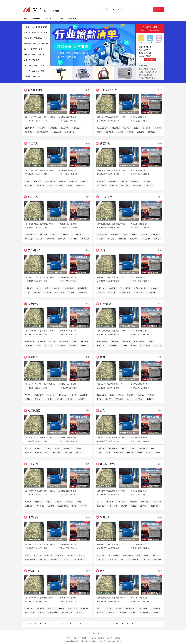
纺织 (42, 71)
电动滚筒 (130, 132)
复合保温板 (101, 506)
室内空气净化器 (114, 555)
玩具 (36, 66)
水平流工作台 (30, 613)
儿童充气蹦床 (143, 609)
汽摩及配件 (37, 44)
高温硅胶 (81, 555)
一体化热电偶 (146, 239)
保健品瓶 (58, 502)
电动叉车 (52, 342)
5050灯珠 (100, 239)
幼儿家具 (149, 452)
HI (61, 624)
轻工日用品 (33, 49)
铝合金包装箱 (102, 395)
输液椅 (140, 452)
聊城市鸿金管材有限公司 (147, 69)
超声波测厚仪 (102, 185)
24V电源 (54, 235)
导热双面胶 (67, 448)
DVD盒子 (150, 399)
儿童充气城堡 (130, 609)
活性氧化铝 (49, 555)
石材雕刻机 (53, 128)
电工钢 (99, 502)
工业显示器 (101, 559)
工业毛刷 (69, 185)
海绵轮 (124, 448)
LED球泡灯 (112, 288)
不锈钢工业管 (157, 502)
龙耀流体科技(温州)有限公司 (148, 72)
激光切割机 (109, 132)
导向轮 (129, 399)
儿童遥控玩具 (111, 613)
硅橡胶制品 (60, 555)
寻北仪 (125, 235)
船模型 (99, 609)
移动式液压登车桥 (42, 132)
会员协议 (109, 638)
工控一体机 (73, 239)
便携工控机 (85, 609)
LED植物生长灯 (125, 292)
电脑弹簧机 (37, 181)
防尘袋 (112, 395)
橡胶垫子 (71, 555)
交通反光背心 (81, 399)
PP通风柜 (130, 452)
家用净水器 (101, 555)
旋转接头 (59, 185)
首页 (26, 19)
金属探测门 (72, 292)
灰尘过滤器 (157, 559)
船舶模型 (123, 613)
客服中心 (85, 638)
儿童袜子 (69, 399)
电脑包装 (28, 502)
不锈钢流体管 (113, 506)
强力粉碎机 (29, 132)
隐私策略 (101, 638)
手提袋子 (151, 395)
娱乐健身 (36, 71)
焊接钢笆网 (109, 502)
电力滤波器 (122, 239)
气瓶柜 (99, 452)
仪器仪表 (36, 33)
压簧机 (50, 185)
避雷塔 (47, 288)
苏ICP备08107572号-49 (114, 641)
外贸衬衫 (73, 395)
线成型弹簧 (29, 185)
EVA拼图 (133, 613)
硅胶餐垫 (38, 448)
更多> (88, 90)
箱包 (26, 49)
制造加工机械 (29, 27)
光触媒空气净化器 (143, 555)
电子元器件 (28, 38)
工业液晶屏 (112, 559)
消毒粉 (122, 559)
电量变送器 (134, 239)
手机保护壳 (40, 609)
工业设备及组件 (42, 27)
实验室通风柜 (143, 448)
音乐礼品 (79, 613)
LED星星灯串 (151, 292)
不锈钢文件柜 (119, 452)
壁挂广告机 (156, 555)
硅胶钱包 (141, 395)
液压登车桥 (64, 128)
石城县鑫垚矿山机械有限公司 (36, 121)
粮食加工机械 (59, 292)
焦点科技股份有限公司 (83, 641)
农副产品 (27, 77)
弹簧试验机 (146, 181)
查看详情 (150, 60)
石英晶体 (144, 235)
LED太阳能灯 (154, 288)
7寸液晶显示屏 (133, 559)
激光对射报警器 (69, 288)
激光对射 (57, 288)
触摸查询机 (62, 239)
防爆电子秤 (114, 185)
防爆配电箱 (43, 235)
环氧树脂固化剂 (79, 559)
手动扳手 (84, 181)
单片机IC (134, 235)
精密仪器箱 (119, 399)
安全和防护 (38, 38)
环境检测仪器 (137, 185)
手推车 (74, 342)
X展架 (47, 452)
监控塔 (39, 288)
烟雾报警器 (83, 292)
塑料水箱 (48, 448)
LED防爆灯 (101, 292)
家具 (41, 49)
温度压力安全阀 (102, 128)
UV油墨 (79, 502)
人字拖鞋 (28, 399)
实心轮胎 (124, 346)
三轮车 (39, 346)
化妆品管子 (39, 502)
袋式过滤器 (141, 132)
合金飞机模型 (144, 613)
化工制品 (27, 60)
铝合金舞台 (57, 452)
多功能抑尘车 (61, 346)
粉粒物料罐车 (64, 342)
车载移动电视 (113, 346)
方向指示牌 (47, 292)
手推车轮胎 (158, 346)
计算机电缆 (50, 239)
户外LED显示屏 (125, 288)
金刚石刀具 (73, 181)
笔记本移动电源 (67, 613)
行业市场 (55, 11)
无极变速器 (40, 185)
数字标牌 (38, 452)
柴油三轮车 (42, 342)
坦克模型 (155, 613)
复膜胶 (74, 506)
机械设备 (36, 19)
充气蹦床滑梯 (156, 609)
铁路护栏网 (155, 506)
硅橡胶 (27, 555)
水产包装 (51, 506)
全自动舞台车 (30, 342)
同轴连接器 (111, 239)
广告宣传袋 (139, 399)
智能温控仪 (135, 181)
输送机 (136, 128)
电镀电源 (40, 239)
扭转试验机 (125, 185)
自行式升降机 (70, 132)
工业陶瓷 (78, 448)
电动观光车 (84, 346)
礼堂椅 (108, 452)
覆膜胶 (49, 502)
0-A (25, 624)
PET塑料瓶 (40, 506)
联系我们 (77, 638)
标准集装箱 (29, 346)
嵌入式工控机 (73, 609)
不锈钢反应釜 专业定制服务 (57, 112)
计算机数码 (28, 66)
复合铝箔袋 (29, 506)
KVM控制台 (60, 609)
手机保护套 (29, 609)
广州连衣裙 (51, 395)
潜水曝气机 (158, 128)
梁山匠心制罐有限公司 (67, 117)
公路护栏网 (143, 506)
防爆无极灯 (112, 292)
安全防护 (72, 19)
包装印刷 (27, 55)
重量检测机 (101, 181)
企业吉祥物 (84, 395)
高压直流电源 (85, 239)
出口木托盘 (49, 346)
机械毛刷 (62, 181)
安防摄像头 (29, 288)
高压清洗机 (126, 128)
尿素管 (151, 342)
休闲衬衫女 (62, 395)
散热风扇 (120, 132)
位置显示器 (149, 185)
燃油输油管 (101, 346)
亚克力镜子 (66, 559)
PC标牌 (28, 395)
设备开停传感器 (102, 235)
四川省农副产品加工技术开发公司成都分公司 (42, 117)
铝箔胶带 (28, 452)
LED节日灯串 (138, 292)
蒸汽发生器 (152, 132)
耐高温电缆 (29, 239)
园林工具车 (84, 342)
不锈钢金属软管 (50, 181)
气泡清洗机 (115, 128)
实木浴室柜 (134, 502)
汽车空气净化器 (145, 346)
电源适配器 (64, 235)
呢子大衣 (59, 399)
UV (117, 624)
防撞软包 (37, 292)
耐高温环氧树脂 (30, 559)
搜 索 (159, 9)
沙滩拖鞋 (38, 399)
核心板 (50, 609)
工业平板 (41, 613)
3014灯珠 (158, 239)
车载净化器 (126, 342)
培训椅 (132, 448)
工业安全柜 (101, 448)
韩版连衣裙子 (39, 395)
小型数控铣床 (57, 132)
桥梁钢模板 (145, 502)
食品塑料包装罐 (63, 506)
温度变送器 (115, 235)
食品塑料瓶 (43, 559)
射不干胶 (28, 448)
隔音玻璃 (124, 506)
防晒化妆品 (68, 452)
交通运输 (27, 44)
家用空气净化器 (128, 555)
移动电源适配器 (53, 613)
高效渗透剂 (55, 559)
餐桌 (153, 448)
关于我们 (69, 638)
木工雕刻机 (42, 128)
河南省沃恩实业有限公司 (147, 78)
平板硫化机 (76, 128)
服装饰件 (46, 44)
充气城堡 (109, 609)
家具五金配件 (113, 448)
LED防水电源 (76, 235)
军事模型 (100, 613)
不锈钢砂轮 (80, 185)
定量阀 (99, 132)
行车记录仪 (115, 342)
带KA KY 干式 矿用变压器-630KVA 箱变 (79, 112)
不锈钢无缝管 (121, 502)
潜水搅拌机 (146, 128)
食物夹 (57, 448)
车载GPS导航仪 (30, 235)
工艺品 (41, 66)
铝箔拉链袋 (69, 502)
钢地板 (134, 506)
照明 (46, 38)
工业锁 (27, 292)
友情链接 (117, 638)
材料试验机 (124, 181)
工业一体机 (146, 559)
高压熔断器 (155, 235)
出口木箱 (84, 506)
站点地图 (93, 638)
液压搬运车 (73, 346)
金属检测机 (112, 181)
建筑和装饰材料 (38, 55)
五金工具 (48, 19)
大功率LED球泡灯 (140, 288)
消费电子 (36, 60)
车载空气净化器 (102, 342)
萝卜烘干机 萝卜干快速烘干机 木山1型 (34, 112)
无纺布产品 (131, 395)
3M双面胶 (79, 452)
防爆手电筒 (101, 288)
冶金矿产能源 (37, 77)
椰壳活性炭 (37, 555)
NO (86, 624)
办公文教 (27, 71)
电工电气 (60, 19)
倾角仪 (134, 346)
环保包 (121, 395)
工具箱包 (109, 399)
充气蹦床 (119, 609)
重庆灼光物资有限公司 (146, 75)
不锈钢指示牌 (82, 288)
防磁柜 (158, 452)
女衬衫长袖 (49, 399)
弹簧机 (27, 181)
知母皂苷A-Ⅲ (30, 128)
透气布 (99, 399)
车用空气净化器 (139, 342)
